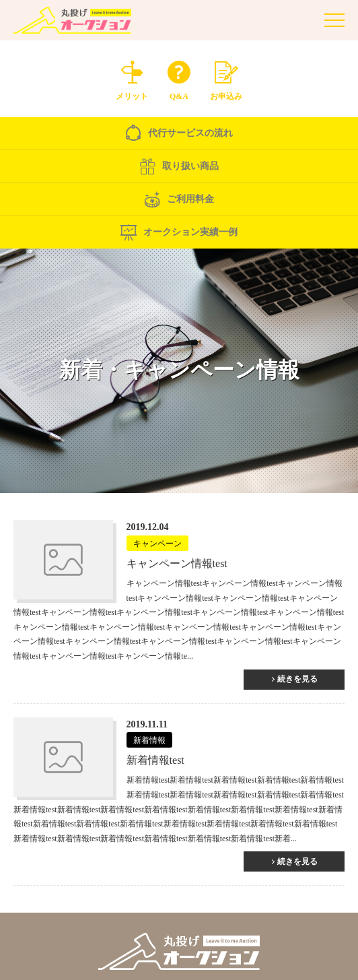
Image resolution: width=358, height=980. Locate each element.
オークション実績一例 (179, 232)
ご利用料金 (179, 199)
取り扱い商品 (179, 166)
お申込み (226, 77)
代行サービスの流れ (179, 133)
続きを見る (297, 679)
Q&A (179, 77)
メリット (132, 77)
